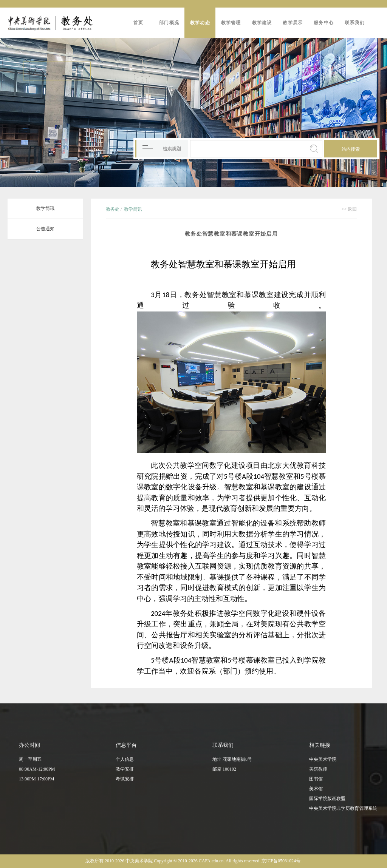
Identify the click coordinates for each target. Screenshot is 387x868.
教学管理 (231, 23)
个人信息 (125, 759)
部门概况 (169, 23)
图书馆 (316, 779)
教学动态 (200, 23)
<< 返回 (349, 209)
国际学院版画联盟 (327, 799)
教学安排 (125, 769)
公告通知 (45, 229)
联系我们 (355, 23)
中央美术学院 (323, 759)
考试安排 (125, 779)
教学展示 (293, 23)
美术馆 (316, 789)
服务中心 (324, 23)
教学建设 (262, 23)
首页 (138, 23)
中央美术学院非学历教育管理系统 (343, 808)
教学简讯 (45, 208)
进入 (33, 72)
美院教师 (318, 769)
